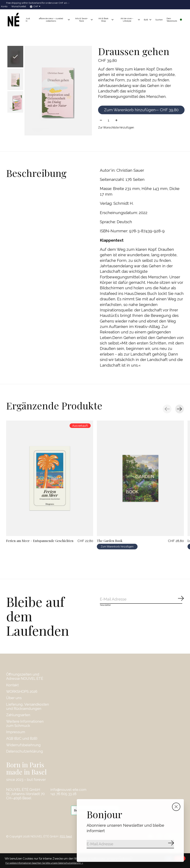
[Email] (130, 844)
